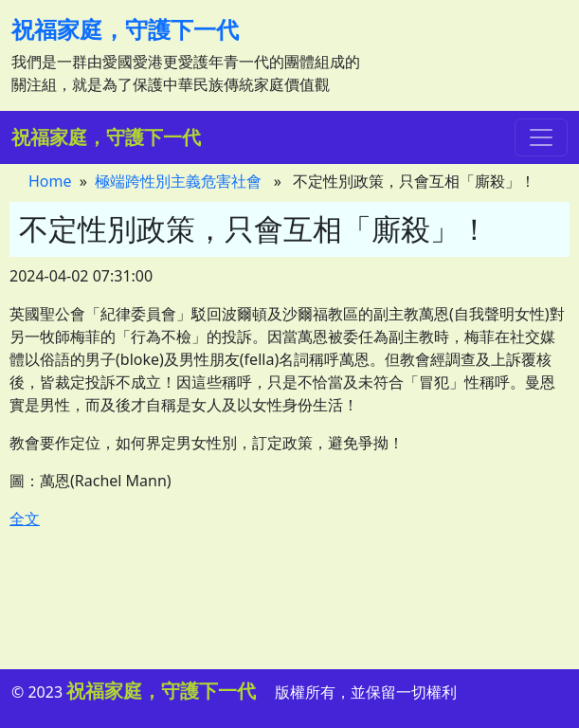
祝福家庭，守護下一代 (125, 29)
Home (50, 181)
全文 (25, 519)
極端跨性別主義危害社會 (178, 181)
